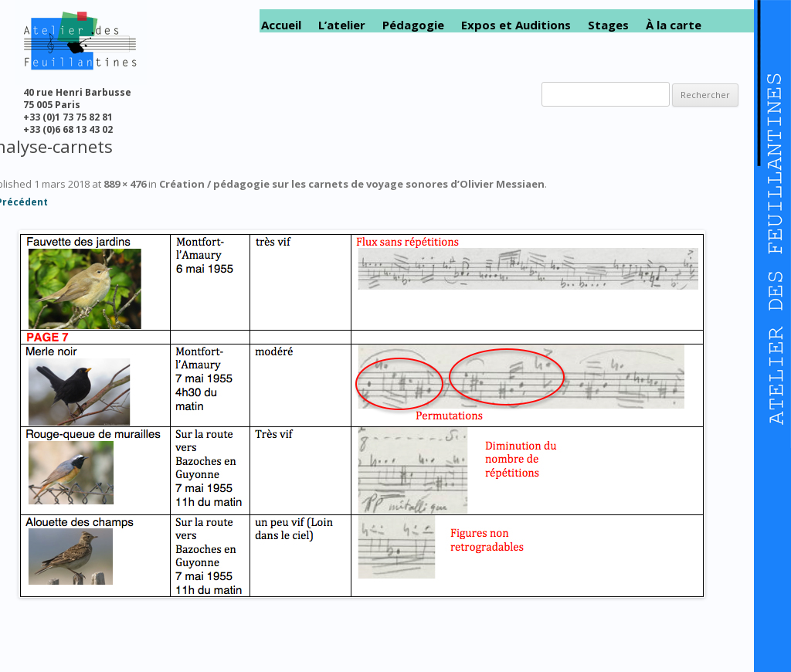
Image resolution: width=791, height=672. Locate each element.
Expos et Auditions (516, 25)
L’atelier (342, 25)
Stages (608, 25)
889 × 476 (125, 184)
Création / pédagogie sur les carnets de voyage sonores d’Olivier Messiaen (352, 184)
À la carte (674, 25)
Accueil (281, 25)
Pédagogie (413, 25)
